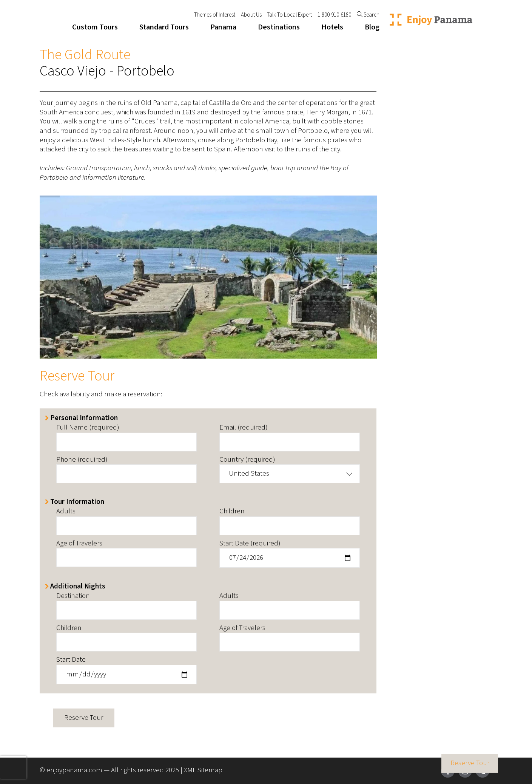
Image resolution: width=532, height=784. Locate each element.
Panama (223, 27)
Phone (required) (82, 460)
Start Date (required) (250, 544)
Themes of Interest (215, 15)
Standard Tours (164, 27)
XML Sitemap (203, 770)
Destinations (279, 27)
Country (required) (247, 460)
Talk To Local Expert (289, 15)
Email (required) (244, 428)
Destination (73, 596)
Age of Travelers (79, 544)
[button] (290, 474)
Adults (66, 512)
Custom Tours (95, 27)
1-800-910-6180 (334, 15)
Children (232, 512)
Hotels (332, 27)
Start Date (71, 660)
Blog (372, 27)
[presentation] (13, 767)
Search (368, 15)
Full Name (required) (88, 428)
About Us (251, 15)
